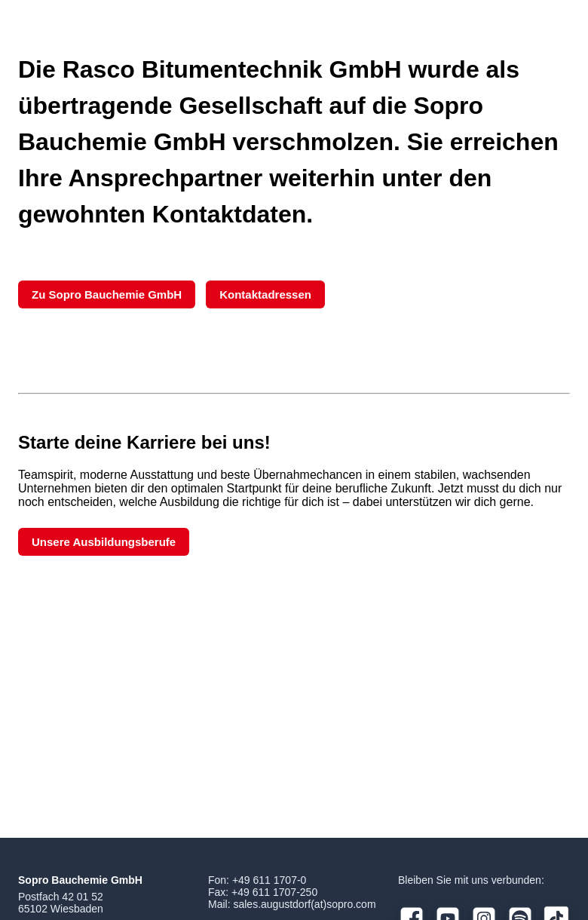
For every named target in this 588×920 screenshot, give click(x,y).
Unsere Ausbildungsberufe (104, 542)
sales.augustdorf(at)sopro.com (304, 904)
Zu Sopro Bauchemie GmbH (107, 294)
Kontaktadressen (265, 294)
